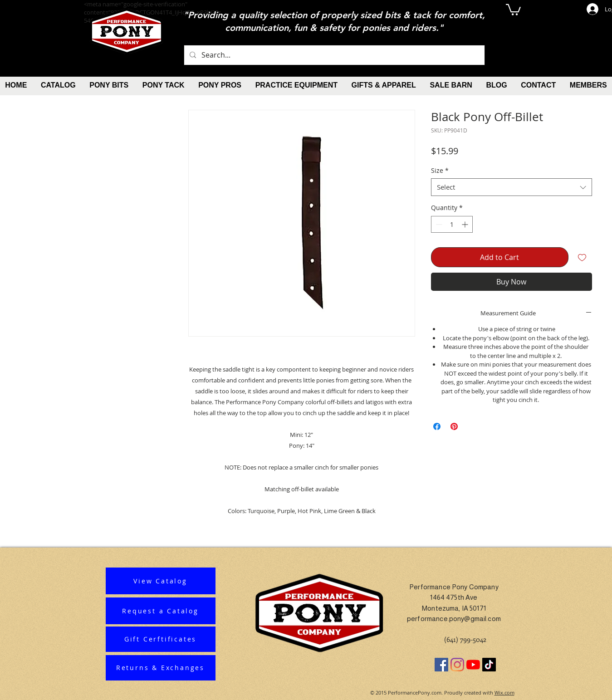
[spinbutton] (452, 224)
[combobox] (512, 187)
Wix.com (504, 693)
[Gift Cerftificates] (161, 639)
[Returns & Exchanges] (161, 668)
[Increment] (466, 224)
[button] (513, 9)
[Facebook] (441, 665)
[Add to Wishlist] (582, 257)
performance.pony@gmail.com (454, 619)
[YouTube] (473, 665)
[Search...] (333, 55)
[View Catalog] (161, 581)
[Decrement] (438, 224)
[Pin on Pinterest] (454, 426)
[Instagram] (457, 665)
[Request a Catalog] (161, 611)
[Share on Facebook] (437, 426)
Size (440, 170)
